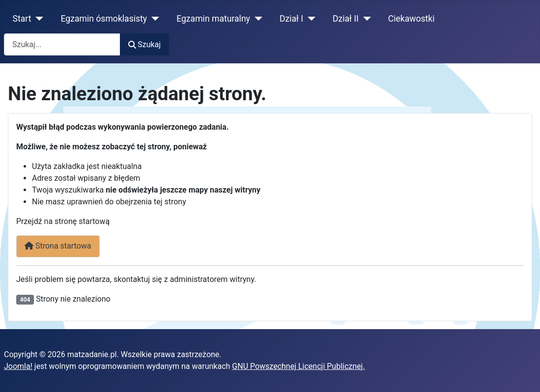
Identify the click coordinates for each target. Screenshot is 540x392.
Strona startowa (58, 246)
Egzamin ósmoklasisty (104, 19)
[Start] (38, 19)
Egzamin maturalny (213, 19)
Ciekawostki (412, 19)
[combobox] (62, 44)
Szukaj (144, 44)
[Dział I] (309, 19)
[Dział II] (365, 19)
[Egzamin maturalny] (256, 19)
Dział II (346, 19)
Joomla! (18, 366)
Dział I (291, 19)
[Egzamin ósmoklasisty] (153, 19)
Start (22, 19)
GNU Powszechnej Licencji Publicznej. (298, 366)
